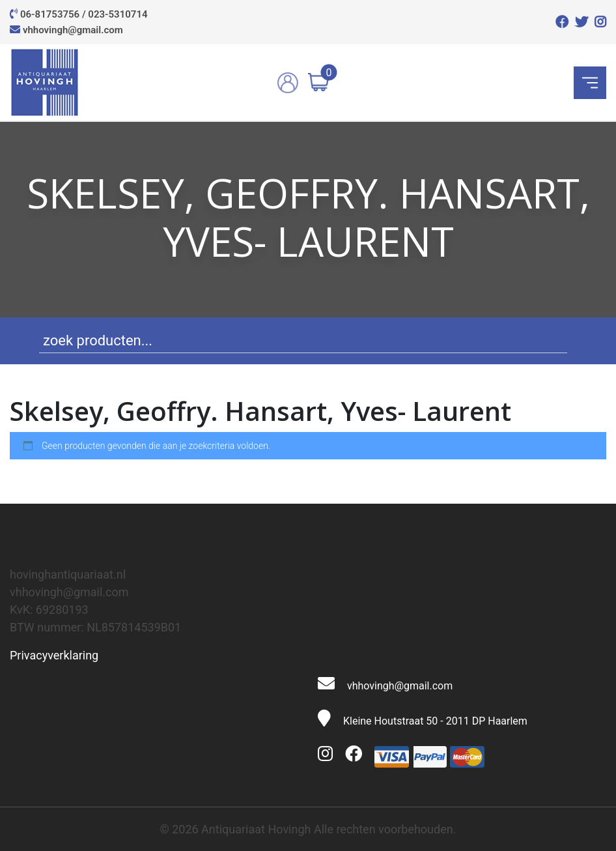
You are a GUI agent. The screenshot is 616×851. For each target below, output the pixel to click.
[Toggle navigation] (590, 83)
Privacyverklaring (54, 655)
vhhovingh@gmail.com (73, 30)
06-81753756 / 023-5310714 (84, 14)
